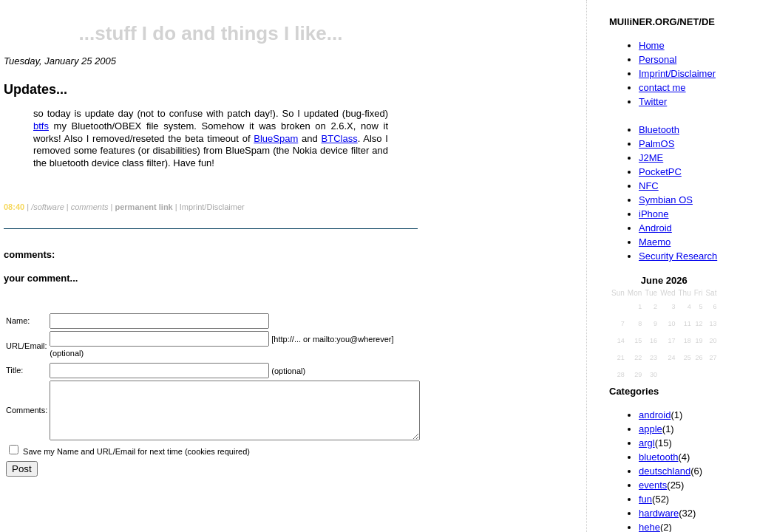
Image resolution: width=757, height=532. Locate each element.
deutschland (665, 471)
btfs (41, 126)
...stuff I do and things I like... (211, 33)
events (653, 485)
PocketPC (660, 172)
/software (48, 207)
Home (652, 45)
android (655, 415)
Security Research (678, 256)
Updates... (35, 89)
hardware (659, 513)
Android (655, 228)
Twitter (653, 102)
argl (647, 443)
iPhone (654, 214)
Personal (658, 59)
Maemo (655, 242)
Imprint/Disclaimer (677, 74)
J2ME (651, 158)
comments (90, 207)
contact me (662, 88)
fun (645, 499)
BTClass (340, 139)
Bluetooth (659, 130)
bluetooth (659, 457)
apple (651, 429)
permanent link (143, 207)
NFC (649, 186)
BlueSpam (276, 139)
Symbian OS (666, 200)
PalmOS (656, 144)
